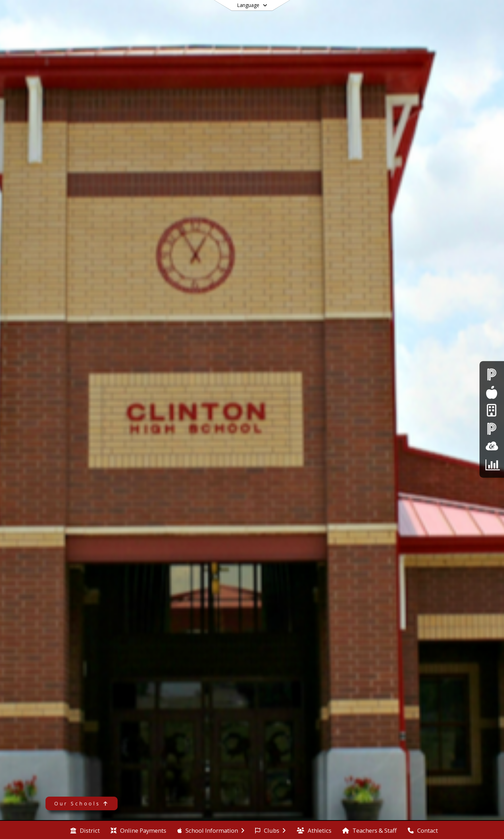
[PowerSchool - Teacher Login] (492, 428)
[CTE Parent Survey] (492, 464)
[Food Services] (492, 392)
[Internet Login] (492, 411)
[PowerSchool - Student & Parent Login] (492, 375)
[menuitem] (85, 830)
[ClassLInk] (492, 446)
